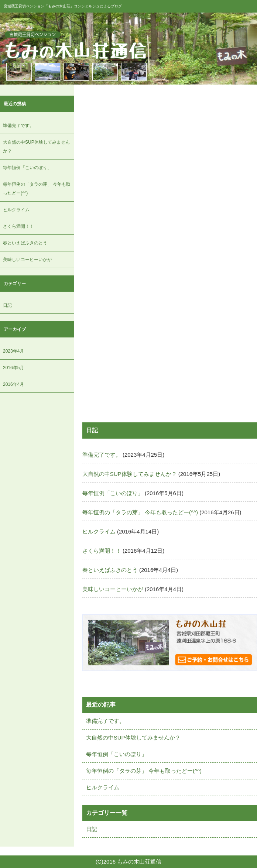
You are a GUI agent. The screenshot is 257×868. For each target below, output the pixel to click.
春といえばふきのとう (25, 243)
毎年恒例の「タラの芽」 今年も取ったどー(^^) (140, 512)
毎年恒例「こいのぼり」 (27, 168)
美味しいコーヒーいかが (27, 260)
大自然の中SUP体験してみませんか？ (130, 474)
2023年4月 (13, 351)
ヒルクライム (16, 210)
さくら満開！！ (18, 226)
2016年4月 (13, 384)
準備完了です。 (18, 126)
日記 (7, 305)
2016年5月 (13, 368)
